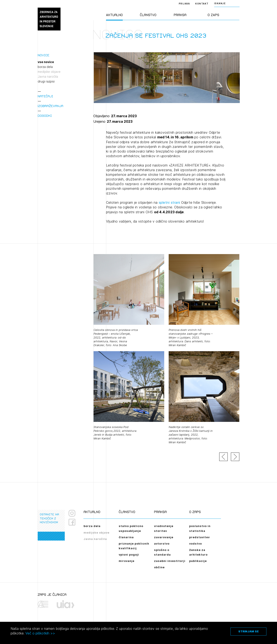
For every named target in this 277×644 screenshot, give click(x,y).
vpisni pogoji (129, 555)
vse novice (46, 62)
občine (159, 567)
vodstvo (196, 544)
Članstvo (148, 15)
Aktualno (114, 15)
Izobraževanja (50, 106)
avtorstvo (162, 544)
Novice (43, 55)
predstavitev (199, 537)
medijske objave (49, 72)
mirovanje (127, 561)
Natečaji (45, 96)
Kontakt (202, 4)
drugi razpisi (46, 81)
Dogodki (45, 116)
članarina (126, 537)
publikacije (198, 561)
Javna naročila (48, 77)
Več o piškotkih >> (40, 633)
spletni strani (169, 202)
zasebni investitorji (170, 561)
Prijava (184, 4)
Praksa (180, 15)
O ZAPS (213, 15)
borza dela (45, 67)
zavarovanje (164, 537)
